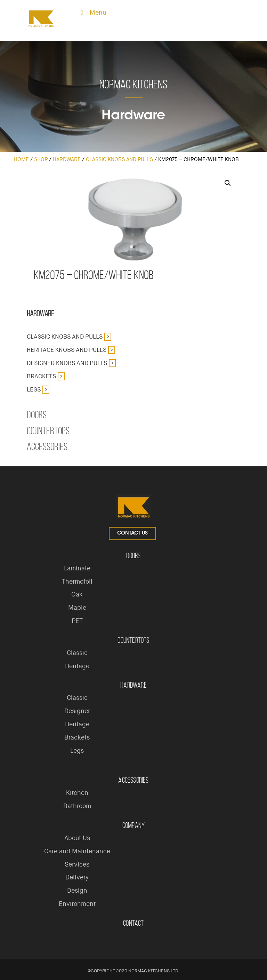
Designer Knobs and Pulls (67, 363)
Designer (77, 711)
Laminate (77, 568)
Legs (34, 389)
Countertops (48, 431)
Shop (41, 159)
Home (21, 159)
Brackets (41, 376)
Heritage (77, 666)
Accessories (47, 446)
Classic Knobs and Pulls (119, 159)
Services (77, 864)
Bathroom (77, 806)
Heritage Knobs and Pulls (67, 350)
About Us (77, 838)
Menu (92, 13)
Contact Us (132, 534)
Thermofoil (77, 582)
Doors (37, 415)
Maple (77, 608)
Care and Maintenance (77, 851)
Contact (133, 923)
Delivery (77, 877)
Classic (77, 653)
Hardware (67, 159)
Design (77, 891)
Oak (77, 594)
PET (77, 621)
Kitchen (77, 793)
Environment (77, 904)
